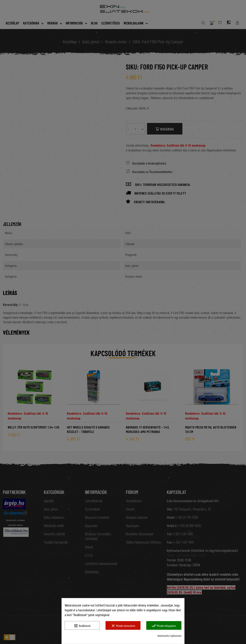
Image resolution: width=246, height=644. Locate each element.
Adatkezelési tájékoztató (169, 636)
